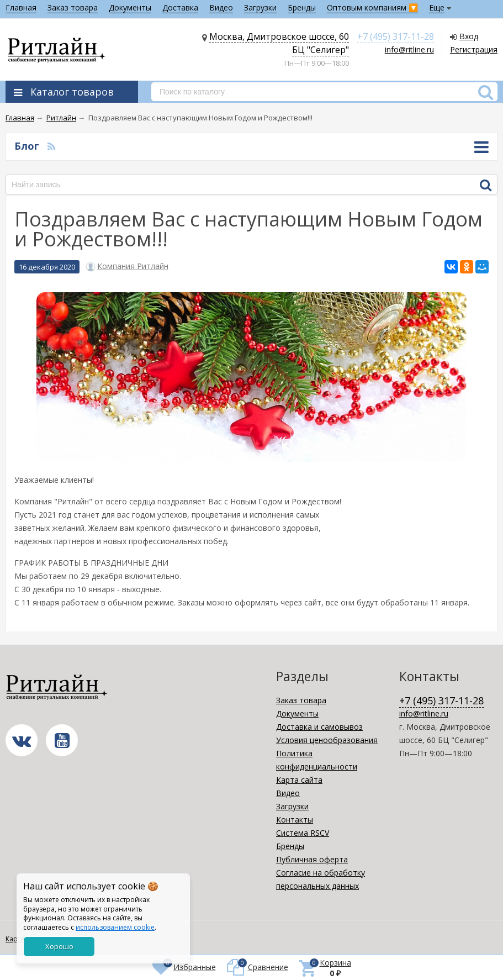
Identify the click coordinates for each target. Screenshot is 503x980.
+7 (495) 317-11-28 (396, 36)
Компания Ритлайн (133, 266)
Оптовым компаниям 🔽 (372, 7)
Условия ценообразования (327, 740)
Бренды (302, 7)
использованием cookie (115, 927)
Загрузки (260, 7)
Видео (221, 7)
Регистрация (474, 49)
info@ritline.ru (409, 49)
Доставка (180, 7)
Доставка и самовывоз (319, 727)
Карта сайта (299, 780)
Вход (469, 36)
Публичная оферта (312, 859)
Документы (130, 7)
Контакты (295, 820)
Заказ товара (73, 7)
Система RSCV (303, 833)
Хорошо (59, 946)
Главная (21, 7)
